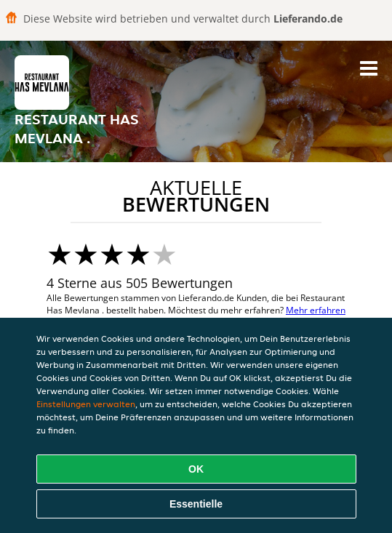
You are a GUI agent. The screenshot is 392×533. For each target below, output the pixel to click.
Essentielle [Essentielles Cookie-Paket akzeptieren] (196, 504)
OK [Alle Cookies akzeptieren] (196, 469)
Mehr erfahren (316, 310)
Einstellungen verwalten (86, 404)
